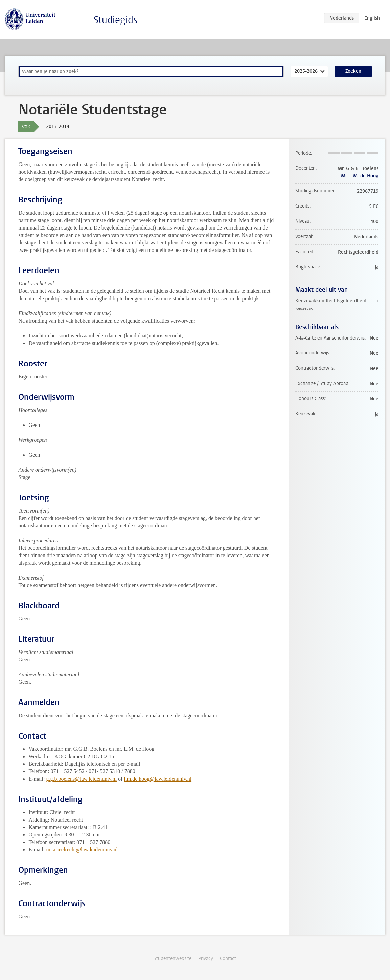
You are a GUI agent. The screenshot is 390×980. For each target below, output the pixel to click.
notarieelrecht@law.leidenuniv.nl (82, 850)
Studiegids (116, 20)
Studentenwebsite (173, 959)
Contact (228, 959)
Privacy (206, 959)
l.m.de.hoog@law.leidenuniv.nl (158, 779)
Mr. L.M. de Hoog (360, 176)
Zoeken (353, 71)
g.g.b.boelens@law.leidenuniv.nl (81, 779)
